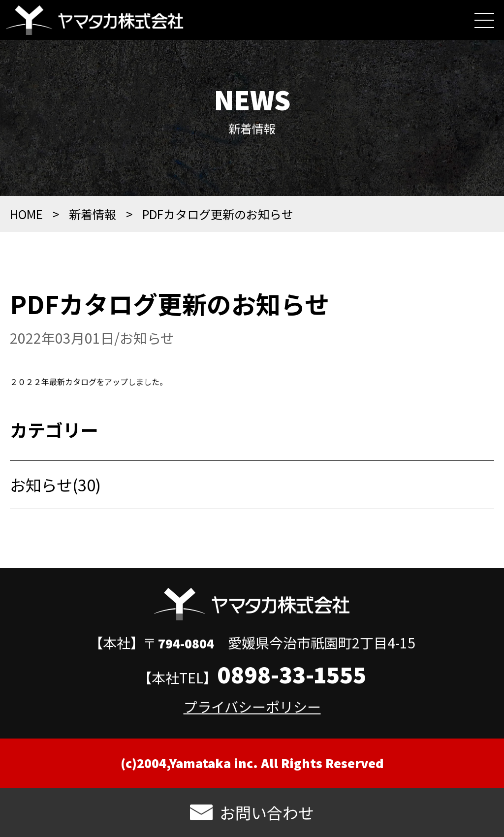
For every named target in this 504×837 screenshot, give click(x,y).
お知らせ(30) (55, 494)
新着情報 (93, 224)
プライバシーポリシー (252, 707)
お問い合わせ (267, 812)
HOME (26, 224)
